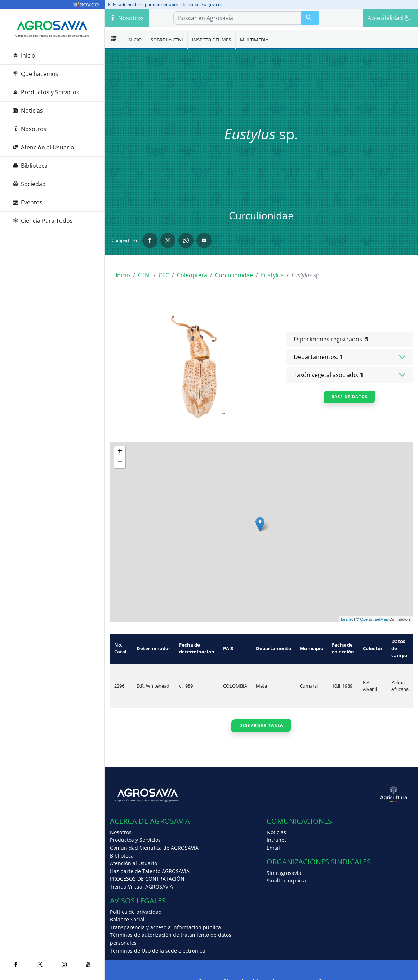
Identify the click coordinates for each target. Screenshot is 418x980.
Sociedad (29, 184)
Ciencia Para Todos (43, 221)
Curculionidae (234, 275)
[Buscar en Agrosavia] (310, 18)
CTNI (144, 275)
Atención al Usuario (44, 147)
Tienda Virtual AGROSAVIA (141, 887)
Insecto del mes (212, 40)
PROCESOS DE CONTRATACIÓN (147, 879)
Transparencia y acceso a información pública (165, 927)
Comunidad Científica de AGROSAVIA (154, 848)
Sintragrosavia (284, 873)
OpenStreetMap (374, 619)
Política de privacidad (136, 912)
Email (273, 848)
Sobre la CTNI (167, 40)
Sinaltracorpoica (286, 880)
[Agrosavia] (52, 26)
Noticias (28, 111)
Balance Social (127, 919)
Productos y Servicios (46, 92)
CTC (164, 275)
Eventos (28, 202)
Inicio (24, 55)
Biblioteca (30, 166)
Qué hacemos (36, 74)
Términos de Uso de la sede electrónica (157, 951)
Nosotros (30, 129)
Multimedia (254, 40)
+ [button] (120, 452)
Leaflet (347, 619)
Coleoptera (192, 275)
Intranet (276, 840)
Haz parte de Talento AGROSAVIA (150, 871)
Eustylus (272, 275)
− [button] (120, 463)
